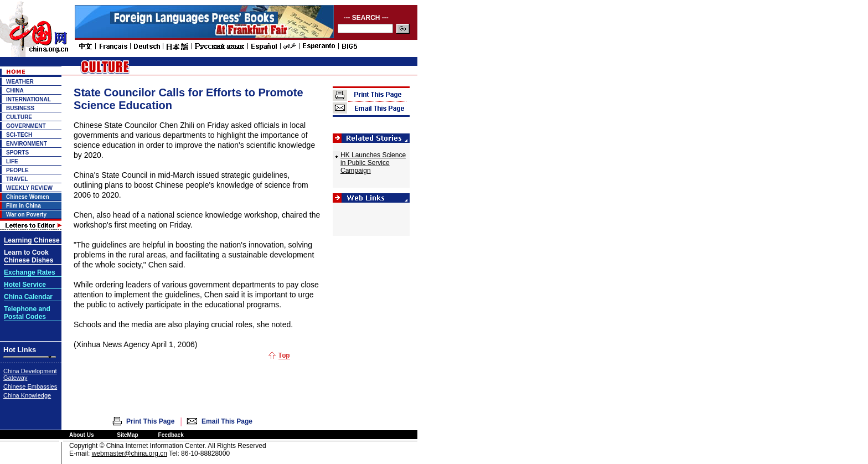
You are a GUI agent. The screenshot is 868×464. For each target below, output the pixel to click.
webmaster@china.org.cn (130, 453)
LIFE (12, 161)
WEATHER (20, 82)
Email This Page (227, 421)
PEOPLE (17, 170)
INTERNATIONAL (29, 99)
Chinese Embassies (30, 386)
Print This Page (150, 421)
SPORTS (17, 153)
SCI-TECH (19, 135)
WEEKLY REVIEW (29, 188)
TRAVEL (17, 179)
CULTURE (19, 117)
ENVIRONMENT (27, 144)
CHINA (15, 91)
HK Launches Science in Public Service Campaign (373, 163)
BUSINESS (20, 108)
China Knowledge (27, 395)
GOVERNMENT (26, 126)
